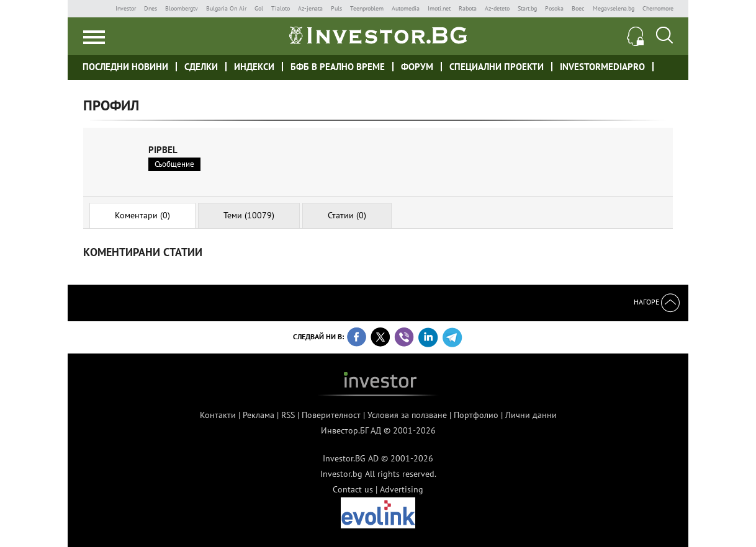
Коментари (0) (142, 215)
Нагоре (657, 302)
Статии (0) (347, 215)
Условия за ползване (407, 415)
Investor (126, 8)
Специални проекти (497, 67)
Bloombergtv (182, 8)
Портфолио (476, 415)
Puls (336, 8)
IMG (95, 8)
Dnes (151, 8)
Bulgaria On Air (226, 8)
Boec (578, 8)
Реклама (259, 415)
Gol (259, 8)
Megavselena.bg (614, 8)
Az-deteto (497, 8)
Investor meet (668, 66)
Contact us (353, 489)
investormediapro (602, 67)
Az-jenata (310, 8)
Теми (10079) (249, 215)
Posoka (554, 8)
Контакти (218, 415)
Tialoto (281, 8)
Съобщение (174, 164)
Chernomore (658, 8)
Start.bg (527, 8)
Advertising (402, 489)
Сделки (201, 67)
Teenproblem (367, 8)
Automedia (406, 8)
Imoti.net (439, 8)
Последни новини (125, 67)
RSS (288, 415)
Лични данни (531, 415)
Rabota (468, 8)
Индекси (254, 67)
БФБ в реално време (338, 67)
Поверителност (331, 415)
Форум (417, 67)
